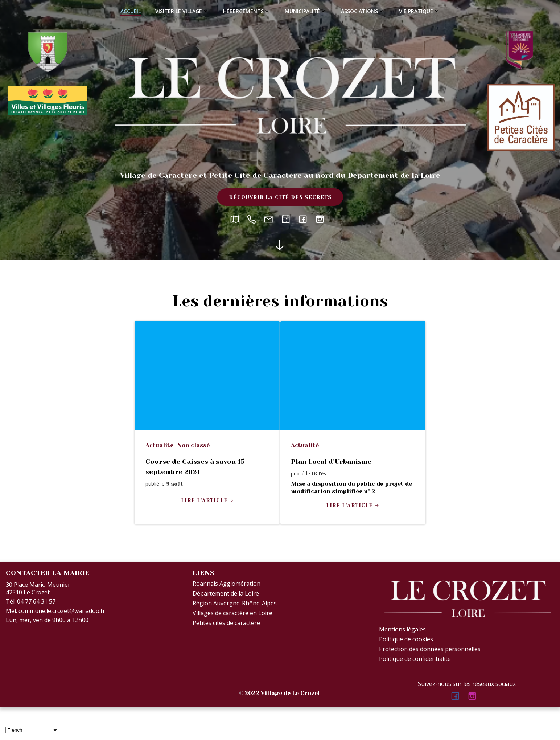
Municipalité (306, 11)
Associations (363, 11)
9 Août (175, 484)
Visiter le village (182, 11)
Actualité (159, 445)
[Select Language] (32, 730)
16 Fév (319, 474)
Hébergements (247, 11)
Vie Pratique (419, 11)
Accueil (131, 11)
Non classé (193, 445)
